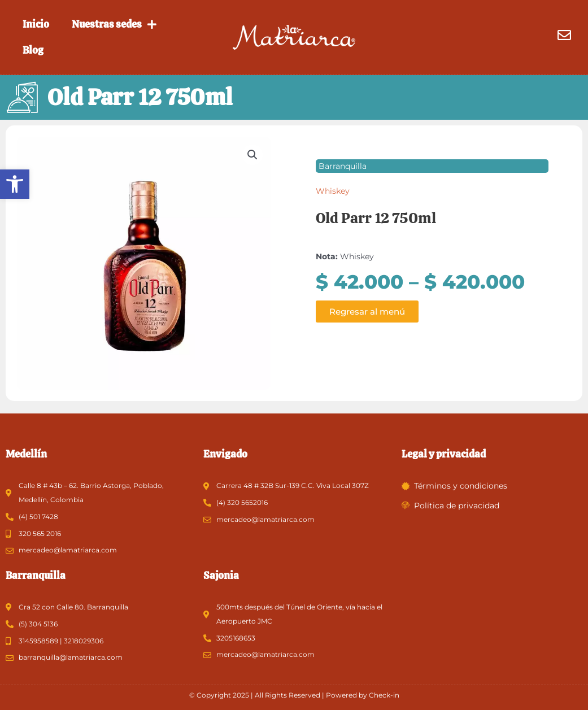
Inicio (36, 24)
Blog (33, 50)
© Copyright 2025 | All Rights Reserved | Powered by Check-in (294, 695)
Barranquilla (343, 172)
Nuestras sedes (114, 24)
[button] (15, 184)
